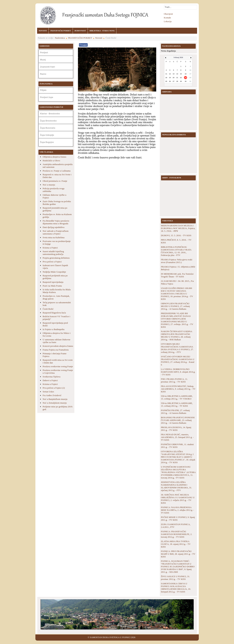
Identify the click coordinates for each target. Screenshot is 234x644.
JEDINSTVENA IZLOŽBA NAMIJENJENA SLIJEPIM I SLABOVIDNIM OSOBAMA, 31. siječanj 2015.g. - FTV (176, 486)
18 (166, 78)
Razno (43, 74)
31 (190, 81)
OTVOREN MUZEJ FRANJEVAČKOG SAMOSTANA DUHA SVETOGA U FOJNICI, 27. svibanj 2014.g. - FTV (177, 348)
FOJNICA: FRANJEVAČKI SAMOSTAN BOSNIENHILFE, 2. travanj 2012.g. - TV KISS (177, 534)
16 (185, 74)
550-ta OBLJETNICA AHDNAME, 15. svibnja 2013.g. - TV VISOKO (177, 397)
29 (181, 81)
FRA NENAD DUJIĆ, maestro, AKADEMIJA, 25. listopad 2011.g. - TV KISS (177, 437)
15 (181, 74)
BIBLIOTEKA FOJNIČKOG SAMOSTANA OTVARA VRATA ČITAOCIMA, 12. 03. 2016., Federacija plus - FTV (176, 251)
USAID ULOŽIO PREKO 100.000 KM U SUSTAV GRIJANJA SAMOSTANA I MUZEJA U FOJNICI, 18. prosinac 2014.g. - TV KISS (177, 294)
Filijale (43, 90)
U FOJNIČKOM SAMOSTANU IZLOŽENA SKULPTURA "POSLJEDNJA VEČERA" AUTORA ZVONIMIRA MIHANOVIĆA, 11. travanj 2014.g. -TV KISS (178, 472)
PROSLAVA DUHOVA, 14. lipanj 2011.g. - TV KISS (176, 429)
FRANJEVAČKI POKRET (61, 31)
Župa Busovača (48, 128)
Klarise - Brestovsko (50, 114)
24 (190, 78)
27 (174, 81)
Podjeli (83, 45)
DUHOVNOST (80, 31)
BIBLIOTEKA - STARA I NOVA (102, 31)
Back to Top (193, 637)
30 (185, 81)
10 (190, 70)
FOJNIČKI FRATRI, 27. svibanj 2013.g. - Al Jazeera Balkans (175, 412)
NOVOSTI (43, 31)
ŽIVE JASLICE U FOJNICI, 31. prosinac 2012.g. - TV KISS (175, 578)
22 (181, 78)
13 (174, 74)
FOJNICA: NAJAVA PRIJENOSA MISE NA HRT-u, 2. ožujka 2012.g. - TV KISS (177, 510)
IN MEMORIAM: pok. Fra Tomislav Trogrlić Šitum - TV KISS (177, 275)
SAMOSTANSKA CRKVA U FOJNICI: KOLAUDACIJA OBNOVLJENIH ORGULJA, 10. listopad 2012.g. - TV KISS (176, 588)
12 (170, 74)
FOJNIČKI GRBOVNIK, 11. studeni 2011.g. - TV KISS (177, 446)
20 (174, 78)
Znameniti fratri (48, 67)
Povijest (44, 53)
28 (177, 81)
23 (185, 78)
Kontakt (167, 18)
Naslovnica (60, 38)
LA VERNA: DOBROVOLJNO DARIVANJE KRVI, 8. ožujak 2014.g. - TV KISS (178, 372)
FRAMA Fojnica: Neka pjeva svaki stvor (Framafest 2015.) (177, 261)
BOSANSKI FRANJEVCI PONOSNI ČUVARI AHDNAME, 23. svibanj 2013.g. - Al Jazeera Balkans (178, 420)
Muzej (43, 60)
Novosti (99, 38)
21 (177, 78)
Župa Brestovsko (48, 121)
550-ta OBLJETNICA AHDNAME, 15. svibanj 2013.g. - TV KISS (177, 405)
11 (166, 74)
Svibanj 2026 (178, 57)
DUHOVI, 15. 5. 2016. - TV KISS (176, 235)
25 (166, 81)
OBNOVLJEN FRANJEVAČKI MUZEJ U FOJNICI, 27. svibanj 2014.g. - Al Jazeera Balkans (175, 306)
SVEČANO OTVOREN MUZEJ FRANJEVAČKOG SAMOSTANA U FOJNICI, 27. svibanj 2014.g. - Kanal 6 (178, 361)
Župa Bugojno (47, 142)
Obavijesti (168, 14)
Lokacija (168, 21)
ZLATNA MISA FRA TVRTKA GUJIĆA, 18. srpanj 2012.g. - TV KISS (176, 544)
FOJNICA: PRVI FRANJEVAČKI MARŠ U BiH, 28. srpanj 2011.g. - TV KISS (178, 554)
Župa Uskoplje (47, 135)
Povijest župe (47, 97)
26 (170, 81)
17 (190, 74)
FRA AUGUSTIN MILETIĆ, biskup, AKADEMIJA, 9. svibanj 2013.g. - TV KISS (178, 389)
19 (170, 78)
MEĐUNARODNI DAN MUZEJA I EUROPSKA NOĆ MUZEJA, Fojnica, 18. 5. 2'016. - (178, 228)
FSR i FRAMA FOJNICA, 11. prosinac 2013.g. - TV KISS (174, 380)
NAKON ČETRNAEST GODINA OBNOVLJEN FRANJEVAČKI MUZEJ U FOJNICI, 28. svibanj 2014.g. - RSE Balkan (177, 335)
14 (177, 74)
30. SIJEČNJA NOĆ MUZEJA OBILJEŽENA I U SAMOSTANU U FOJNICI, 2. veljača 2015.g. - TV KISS (178, 499)
